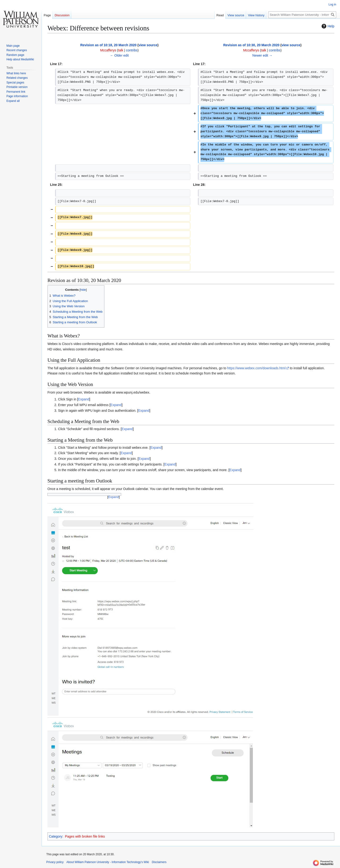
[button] (13, 101)
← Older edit (119, 55)
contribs (132, 50)
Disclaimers (159, 862)
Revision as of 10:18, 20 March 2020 (108, 45)
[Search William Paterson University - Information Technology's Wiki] (302, 15)
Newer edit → (262, 55)
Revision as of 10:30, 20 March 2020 (251, 45)
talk (121, 50)
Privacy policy (55, 862)
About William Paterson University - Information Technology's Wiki (108, 862)
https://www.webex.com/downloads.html (256, 368)
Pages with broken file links (85, 836)
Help (327, 26)
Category (56, 836)
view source (148, 45)
